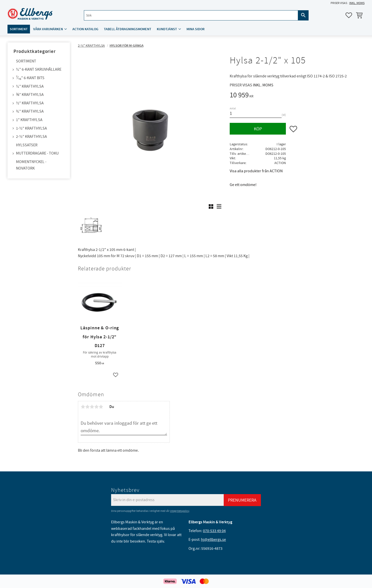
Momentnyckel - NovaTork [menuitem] (31, 165)
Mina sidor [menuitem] (195, 29)
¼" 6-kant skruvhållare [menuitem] (39, 69)
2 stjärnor (87, 407)
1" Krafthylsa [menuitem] (29, 120)
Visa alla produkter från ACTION (256, 171)
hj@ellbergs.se (213, 540)
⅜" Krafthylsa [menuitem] (30, 95)
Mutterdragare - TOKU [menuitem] (37, 153)
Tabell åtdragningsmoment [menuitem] (128, 29)
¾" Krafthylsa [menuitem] (30, 111)
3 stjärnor (92, 407)
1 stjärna (83, 407)
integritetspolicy (180, 511)
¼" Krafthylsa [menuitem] (30, 86)
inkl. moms (357, 3)
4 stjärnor (96, 407)
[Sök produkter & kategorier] (191, 15)
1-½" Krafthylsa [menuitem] (31, 128)
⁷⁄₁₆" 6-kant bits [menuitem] (30, 78)
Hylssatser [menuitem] (27, 145)
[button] (349, 15)
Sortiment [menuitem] (19, 29)
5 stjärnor (101, 407)
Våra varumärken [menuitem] (48, 29)
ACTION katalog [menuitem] (85, 29)
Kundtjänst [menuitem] (167, 29)
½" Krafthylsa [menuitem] (30, 103)
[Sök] (303, 15)
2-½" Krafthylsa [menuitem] (31, 137)
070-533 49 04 (214, 531)
